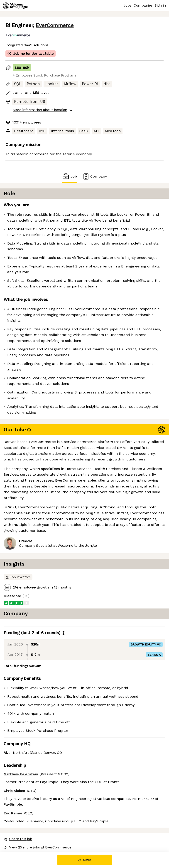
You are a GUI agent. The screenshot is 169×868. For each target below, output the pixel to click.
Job (69, 176)
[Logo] (15, 6)
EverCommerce (55, 25)
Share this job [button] (18, 839)
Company (95, 176)
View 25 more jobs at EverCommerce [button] (37, 847)
